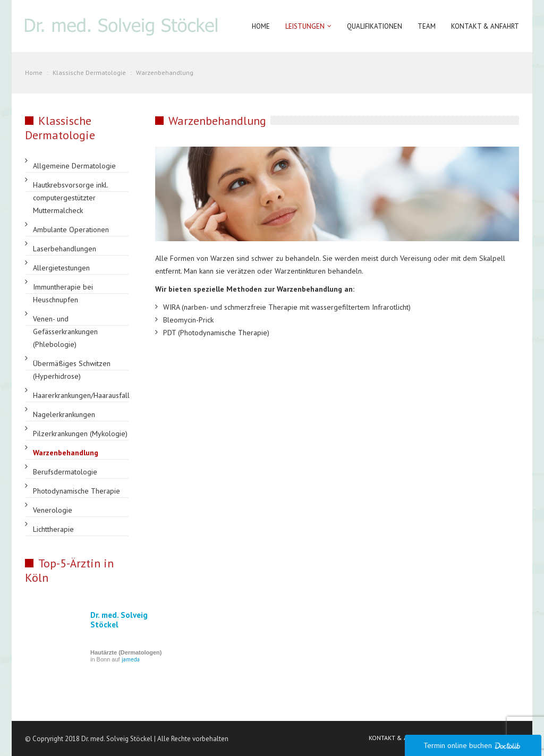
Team (427, 26)
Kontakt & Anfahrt (485, 26)
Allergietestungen (61, 268)
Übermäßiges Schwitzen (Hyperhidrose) (72, 370)
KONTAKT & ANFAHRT (399, 738)
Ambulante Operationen (71, 230)
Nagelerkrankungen (64, 414)
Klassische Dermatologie (89, 73)
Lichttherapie (53, 529)
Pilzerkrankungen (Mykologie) (80, 434)
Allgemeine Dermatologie (74, 166)
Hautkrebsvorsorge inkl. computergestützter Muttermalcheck (70, 198)
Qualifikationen (375, 26)
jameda (131, 659)
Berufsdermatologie (65, 472)
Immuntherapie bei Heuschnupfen (63, 293)
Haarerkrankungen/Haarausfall (81, 395)
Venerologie (53, 510)
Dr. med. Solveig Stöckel (119, 620)
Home (261, 26)
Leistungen (305, 26)
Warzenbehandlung (66, 453)
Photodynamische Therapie (76, 491)
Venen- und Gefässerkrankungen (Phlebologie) (65, 332)
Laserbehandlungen (65, 249)
